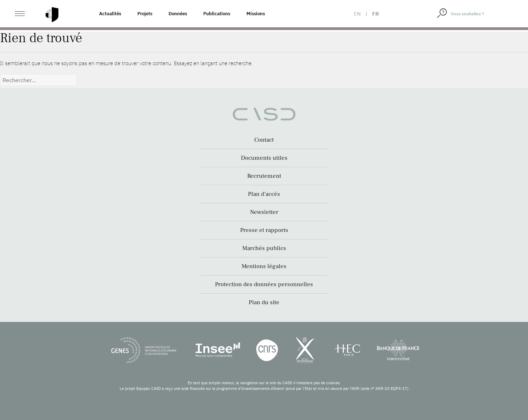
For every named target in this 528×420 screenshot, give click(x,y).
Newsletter (264, 212)
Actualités (110, 14)
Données (178, 14)
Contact (264, 140)
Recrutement (264, 176)
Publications (217, 14)
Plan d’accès (264, 194)
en (357, 14)
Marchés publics (264, 248)
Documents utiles (264, 158)
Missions (256, 14)
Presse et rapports (264, 230)
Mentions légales (264, 266)
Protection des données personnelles (264, 284)
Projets (145, 14)
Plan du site (264, 302)
